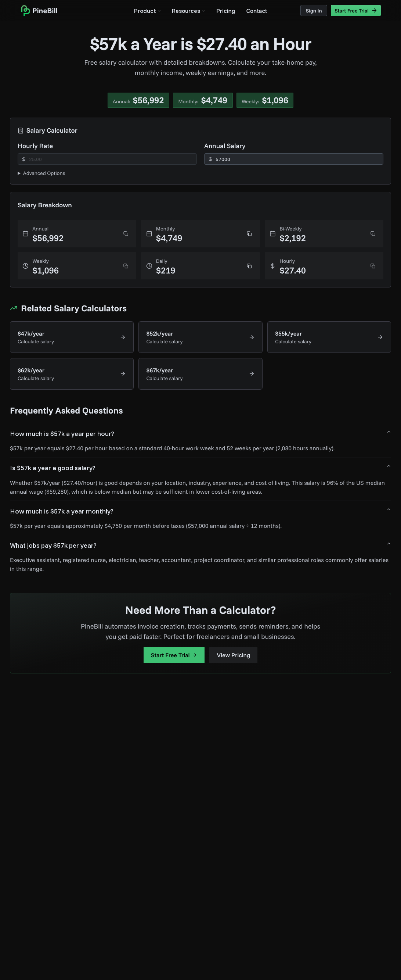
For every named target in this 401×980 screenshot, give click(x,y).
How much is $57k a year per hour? (201, 434)
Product (147, 11)
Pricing (226, 11)
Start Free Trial (174, 655)
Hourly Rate (35, 146)
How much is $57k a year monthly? (201, 511)
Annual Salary (225, 146)
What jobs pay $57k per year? (201, 545)
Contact (257, 11)
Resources (188, 11)
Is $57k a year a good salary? (201, 468)
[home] (39, 11)
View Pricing (234, 655)
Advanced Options (44, 173)
